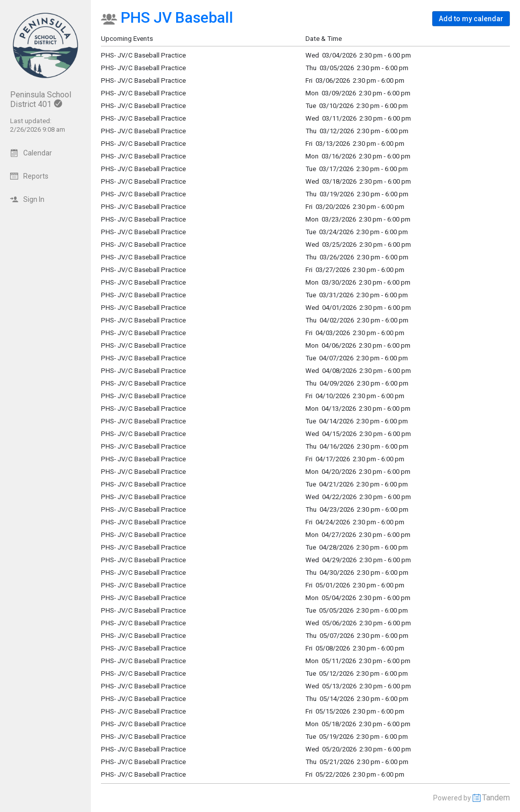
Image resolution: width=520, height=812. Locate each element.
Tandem (496, 798)
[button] (471, 19)
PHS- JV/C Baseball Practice (143, 181)
